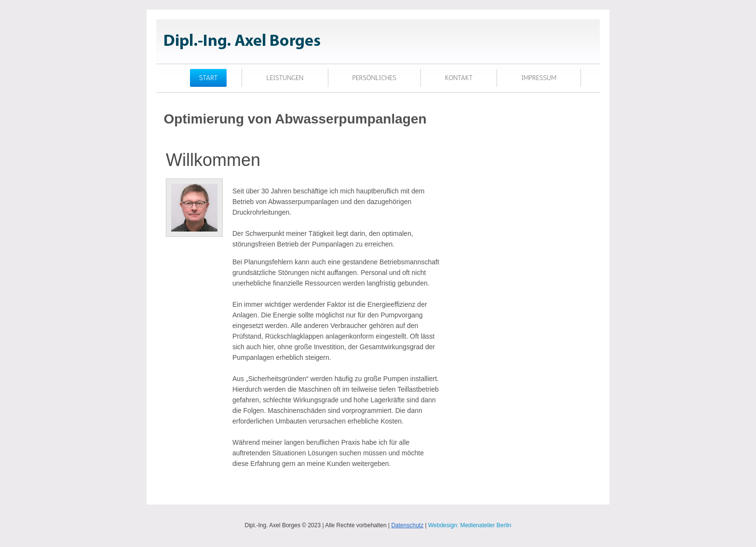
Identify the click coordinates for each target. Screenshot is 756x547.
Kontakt (459, 78)
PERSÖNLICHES (374, 78)
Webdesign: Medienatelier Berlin (470, 525)
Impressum (539, 78)
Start (209, 78)
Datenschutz (407, 525)
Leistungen (285, 78)
